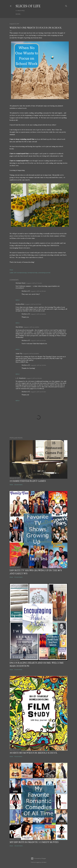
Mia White (19, 327)
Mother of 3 (26, 291)
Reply (18, 300)
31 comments (18, 670)
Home (18, 14)
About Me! (38, 14)
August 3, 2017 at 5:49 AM (38, 341)
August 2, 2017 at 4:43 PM (31, 327)
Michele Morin (21, 283)
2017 (15, 273)
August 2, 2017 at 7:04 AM (34, 283)
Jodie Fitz (19, 354)
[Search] (66, 6)
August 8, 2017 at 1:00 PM (38, 365)
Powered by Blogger (38, 858)
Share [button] (11, 270)
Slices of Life (28, 6)
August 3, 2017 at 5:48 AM (38, 314)
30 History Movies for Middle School (33, 753)
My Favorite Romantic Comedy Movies (34, 842)
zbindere (44, 862)
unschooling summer (44, 273)
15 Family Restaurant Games (28, 481)
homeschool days (22, 273)
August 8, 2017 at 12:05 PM (31, 354)
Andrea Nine (20, 304)
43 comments (18, 846)
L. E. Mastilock (21, 378)
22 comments (18, 485)
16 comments (18, 756)
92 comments (18, 577)
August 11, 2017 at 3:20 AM (34, 378)
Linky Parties (27, 14)
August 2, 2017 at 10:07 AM (33, 304)
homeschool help (32, 273)
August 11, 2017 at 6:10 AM (38, 392)
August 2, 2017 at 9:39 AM (38, 291)
